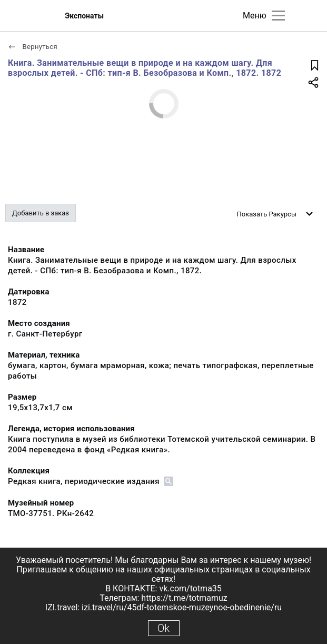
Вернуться (33, 47)
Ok (163, 628)
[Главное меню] (278, 16)
